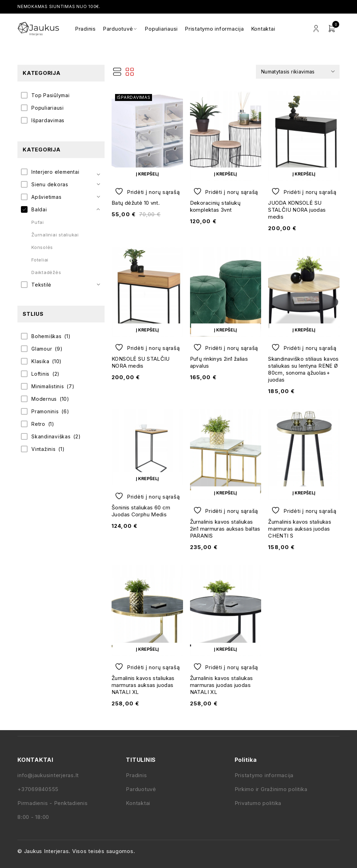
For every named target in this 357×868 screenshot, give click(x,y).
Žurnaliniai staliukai (55, 235)
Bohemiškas (47, 336)
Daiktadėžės (46, 272)
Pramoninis (45, 411)
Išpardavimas (48, 120)
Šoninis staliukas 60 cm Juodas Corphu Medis (141, 511)
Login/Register (316, 29)
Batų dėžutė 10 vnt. (136, 203)
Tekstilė (41, 285)
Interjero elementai (55, 172)
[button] (147, 174)
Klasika (40, 361)
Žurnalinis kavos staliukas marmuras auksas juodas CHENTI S (300, 529)
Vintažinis (44, 449)
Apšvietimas (46, 197)
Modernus (44, 399)
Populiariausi (48, 108)
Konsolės (42, 247)
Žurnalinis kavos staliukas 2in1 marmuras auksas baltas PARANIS (225, 529)
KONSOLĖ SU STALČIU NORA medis (141, 362)
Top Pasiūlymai (51, 95)
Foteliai (40, 260)
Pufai (38, 222)
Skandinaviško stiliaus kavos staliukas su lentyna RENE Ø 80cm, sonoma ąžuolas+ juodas (303, 369)
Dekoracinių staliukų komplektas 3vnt (215, 206)
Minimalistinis (48, 386)
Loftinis (40, 374)
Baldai (39, 209)
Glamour (42, 349)
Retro (38, 424)
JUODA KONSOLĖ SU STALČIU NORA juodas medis (297, 210)
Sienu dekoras (50, 184)
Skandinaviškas (51, 436)
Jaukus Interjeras (47, 851)
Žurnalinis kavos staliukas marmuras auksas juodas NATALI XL (143, 685)
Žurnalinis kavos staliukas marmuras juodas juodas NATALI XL (222, 685)
